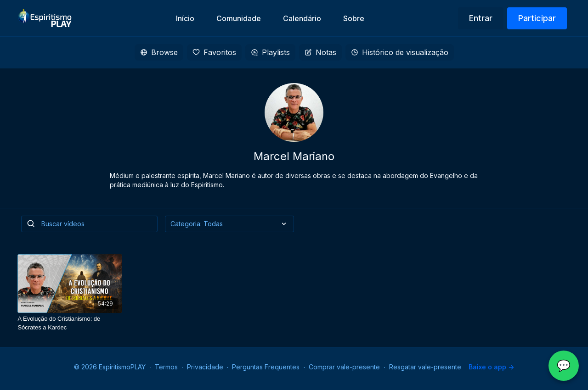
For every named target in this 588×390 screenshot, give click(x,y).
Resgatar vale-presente (425, 367)
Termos (166, 367)
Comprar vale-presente (344, 367)
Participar (537, 18)
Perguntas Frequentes (266, 367)
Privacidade (205, 367)
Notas (320, 52)
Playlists (270, 52)
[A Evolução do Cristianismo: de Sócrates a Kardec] (70, 323)
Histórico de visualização (400, 52)
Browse (159, 52)
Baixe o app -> (491, 367)
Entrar (481, 18)
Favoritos (214, 52)
